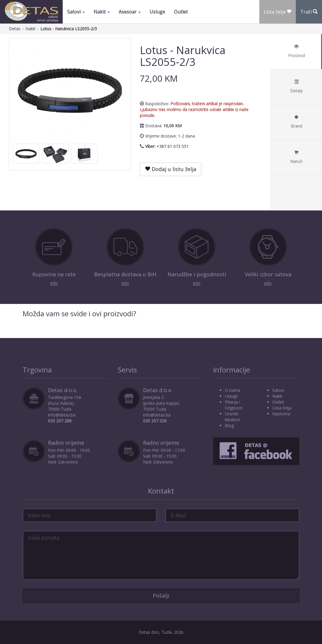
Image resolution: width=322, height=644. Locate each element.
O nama (233, 390)
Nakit (102, 12)
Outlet (181, 12)
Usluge (157, 12)
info (54, 283)
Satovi (76, 12)
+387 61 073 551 (173, 146)
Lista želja (282, 408)
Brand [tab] (296, 122)
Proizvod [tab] (296, 51)
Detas (15, 29)
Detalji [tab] (296, 87)
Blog (229, 425)
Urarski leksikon (233, 417)
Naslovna (281, 414)
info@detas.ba (62, 415)
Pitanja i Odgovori (234, 405)
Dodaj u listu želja (171, 169)
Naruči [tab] (296, 157)
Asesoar (130, 12)
